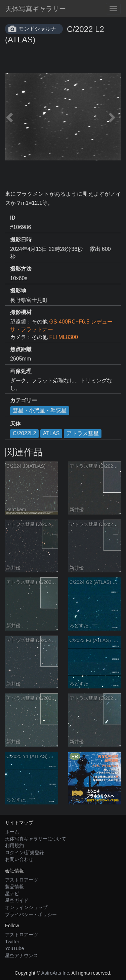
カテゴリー (24, 400)
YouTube (15, 948)
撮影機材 (21, 312)
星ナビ (12, 894)
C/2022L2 (24, 433)
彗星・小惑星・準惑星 (40, 410)
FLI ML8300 (63, 337)
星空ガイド (17, 900)
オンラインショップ (26, 907)
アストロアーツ (22, 880)
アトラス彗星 (83, 433)
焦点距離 (21, 349)
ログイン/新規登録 (25, 853)
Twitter (12, 942)
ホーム (12, 832)
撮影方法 (21, 269)
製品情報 (14, 887)
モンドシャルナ (37, 29)
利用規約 (14, 845)
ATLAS (51, 433)
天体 (15, 424)
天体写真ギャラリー (36, 9)
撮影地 (18, 291)
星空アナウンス (22, 955)
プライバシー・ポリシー (31, 914)
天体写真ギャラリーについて (36, 839)
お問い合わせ (19, 859)
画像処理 (21, 371)
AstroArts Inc (55, 973)
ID (13, 218)
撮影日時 (21, 240)
